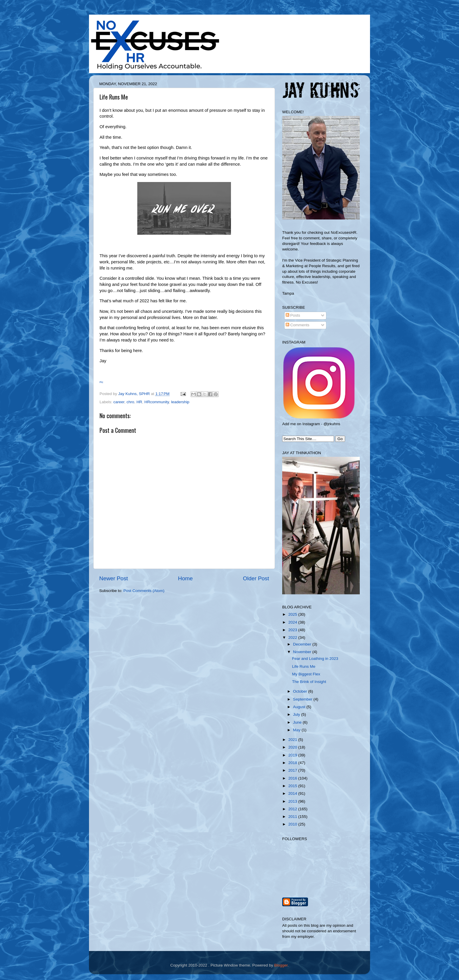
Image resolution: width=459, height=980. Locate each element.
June (298, 722)
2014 (293, 793)
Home (185, 578)
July (297, 714)
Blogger (281, 965)
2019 (293, 755)
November (303, 652)
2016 (293, 778)
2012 (293, 809)
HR (139, 402)
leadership (180, 402)
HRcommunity (157, 402)
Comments (298, 325)
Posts (293, 315)
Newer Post (114, 578)
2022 (293, 637)
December (303, 644)
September (303, 699)
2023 (293, 630)
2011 (293, 817)
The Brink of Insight (309, 682)
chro (130, 402)
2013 (293, 801)
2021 (293, 740)
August (300, 707)
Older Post (256, 578)
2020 (293, 747)
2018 (293, 763)
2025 (293, 614)
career (119, 402)
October (301, 691)
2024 (293, 622)
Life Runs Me (304, 666)
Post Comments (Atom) (144, 591)
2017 (293, 770)
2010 (293, 824)
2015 (293, 786)
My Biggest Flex (306, 674)
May (297, 730)
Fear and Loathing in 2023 (315, 659)
